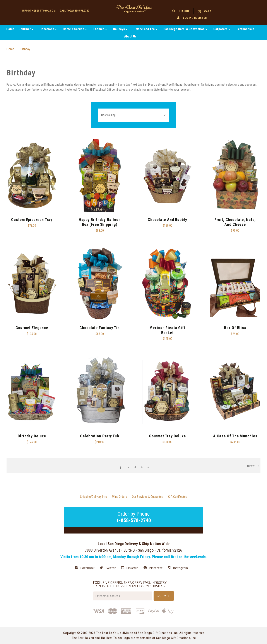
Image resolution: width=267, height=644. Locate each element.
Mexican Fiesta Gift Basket (167, 330)
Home (10, 29)
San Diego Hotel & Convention (184, 29)
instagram (178, 568)
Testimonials (245, 29)
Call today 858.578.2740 (74, 11)
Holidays (119, 29)
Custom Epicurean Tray (32, 220)
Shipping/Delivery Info (94, 497)
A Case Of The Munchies (235, 436)
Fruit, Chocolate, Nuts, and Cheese (235, 222)
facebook (85, 568)
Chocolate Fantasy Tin (100, 328)
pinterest (153, 568)
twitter (108, 568)
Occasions (47, 29)
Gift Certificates (178, 497)
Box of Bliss (235, 328)
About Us (130, 36)
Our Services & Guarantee (148, 497)
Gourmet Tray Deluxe (167, 436)
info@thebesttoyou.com (39, 11)
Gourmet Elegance (32, 328)
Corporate (220, 29)
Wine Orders (120, 497)
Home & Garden (74, 29)
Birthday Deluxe (32, 436)
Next (254, 466)
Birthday (25, 49)
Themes (99, 29)
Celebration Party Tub (100, 436)
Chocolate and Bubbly (167, 220)
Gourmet (25, 29)
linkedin (130, 568)
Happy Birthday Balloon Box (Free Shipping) (100, 222)
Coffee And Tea (144, 29)
